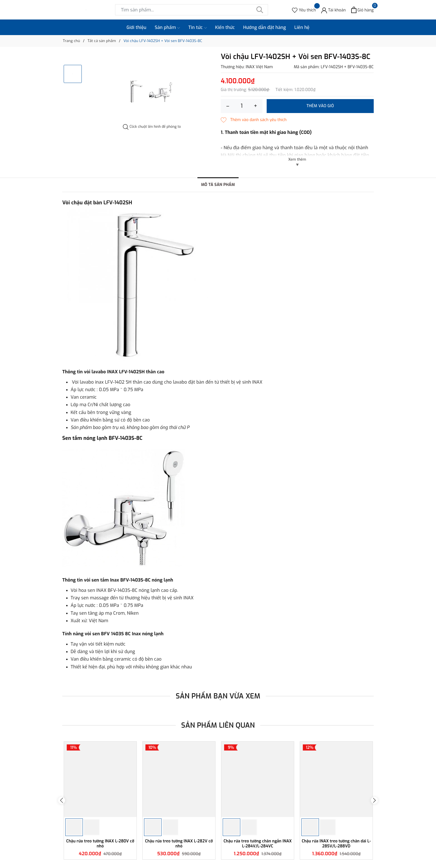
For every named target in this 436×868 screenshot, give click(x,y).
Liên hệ (302, 27)
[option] (152, 89)
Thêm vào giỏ (320, 106)
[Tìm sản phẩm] (192, 10)
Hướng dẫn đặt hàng (265, 27)
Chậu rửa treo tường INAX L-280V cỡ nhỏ (100, 844)
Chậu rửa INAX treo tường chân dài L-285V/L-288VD (336, 844)
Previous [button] (62, 800)
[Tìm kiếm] (260, 10)
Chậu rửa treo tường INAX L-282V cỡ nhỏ (179, 844)
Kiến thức (225, 27)
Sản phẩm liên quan (218, 725)
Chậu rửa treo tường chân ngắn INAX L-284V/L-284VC (258, 844)
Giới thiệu (137, 27)
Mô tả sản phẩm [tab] (218, 185)
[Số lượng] (242, 106)
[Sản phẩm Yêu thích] (304, 10)
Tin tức (197, 28)
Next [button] (374, 800)
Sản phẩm (168, 28)
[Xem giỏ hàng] (362, 10)
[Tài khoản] (334, 10)
